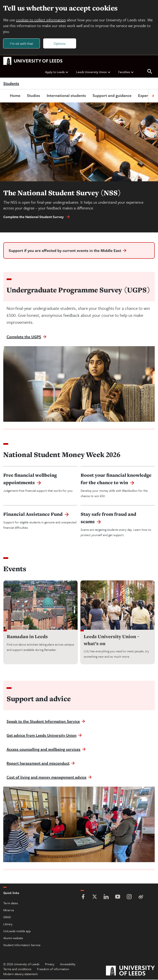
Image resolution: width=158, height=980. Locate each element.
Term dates (11, 903)
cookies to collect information (41, 20)
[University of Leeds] (130, 971)
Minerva (9, 910)
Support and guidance (112, 96)
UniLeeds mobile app (17, 931)
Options (60, 43)
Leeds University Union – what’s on (112, 640)
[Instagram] (129, 898)
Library (8, 924)
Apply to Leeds (57, 72)
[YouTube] (118, 898)
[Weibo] (141, 898)
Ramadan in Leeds (27, 637)
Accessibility (68, 964)
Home (15, 96)
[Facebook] (83, 898)
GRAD (7, 917)
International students (66, 96)
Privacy (50, 964)
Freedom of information (53, 969)
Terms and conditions (17, 969)
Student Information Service (22, 945)
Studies (34, 96)
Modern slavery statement (20, 974)
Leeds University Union (93, 72)
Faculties (126, 72)
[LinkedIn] (106, 898)
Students (11, 84)
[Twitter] (95, 898)
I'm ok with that (22, 43)
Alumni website (13, 938)
